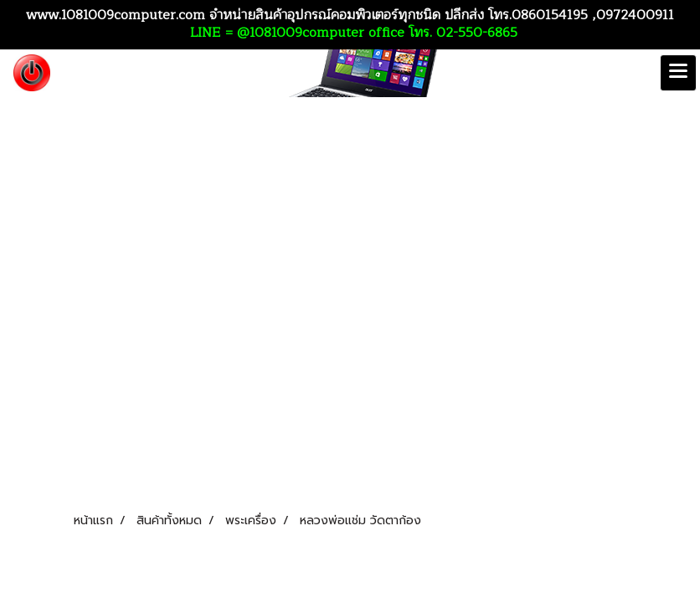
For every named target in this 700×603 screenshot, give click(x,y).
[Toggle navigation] (678, 73)
